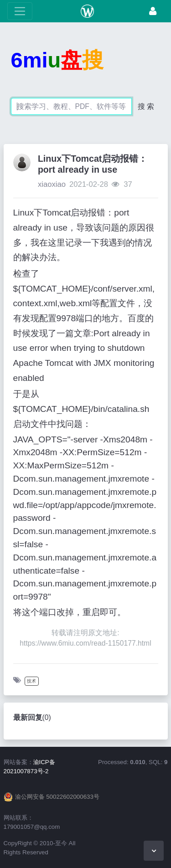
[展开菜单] (20, 11)
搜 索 (146, 106)
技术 (31, 681)
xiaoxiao (52, 184)
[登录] (153, 11)
